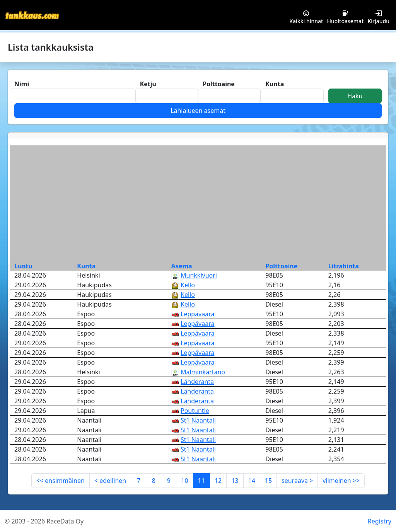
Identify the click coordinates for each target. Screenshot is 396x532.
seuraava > (297, 481)
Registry (380, 521)
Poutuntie (195, 411)
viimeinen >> (341, 481)
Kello (188, 285)
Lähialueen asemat (198, 111)
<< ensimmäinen (61, 481)
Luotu (23, 266)
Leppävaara (197, 314)
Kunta (86, 266)
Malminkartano (203, 372)
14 (252, 481)
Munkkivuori (199, 275)
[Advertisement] (198, 203)
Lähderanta (197, 382)
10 (184, 481)
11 (201, 481)
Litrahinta (344, 266)
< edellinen (110, 481)
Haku (355, 96)
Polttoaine (281, 266)
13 (235, 481)
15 (268, 481)
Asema (182, 266)
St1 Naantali (198, 420)
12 (218, 481)
